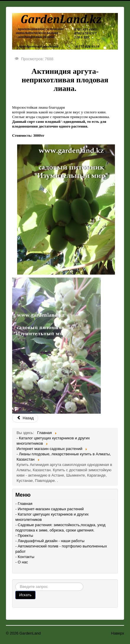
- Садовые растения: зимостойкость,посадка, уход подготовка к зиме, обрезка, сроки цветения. (60, 528)
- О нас (22, 562)
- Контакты (25, 557)
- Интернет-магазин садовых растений (49, 509)
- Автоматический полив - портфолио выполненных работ (61, 549)
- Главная (24, 504)
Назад (25, 418)
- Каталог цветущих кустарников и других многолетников (52, 517)
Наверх (118, 633)
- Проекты (24, 535)
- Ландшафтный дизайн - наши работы (50, 541)
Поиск (16, 583)
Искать (25, 595)
